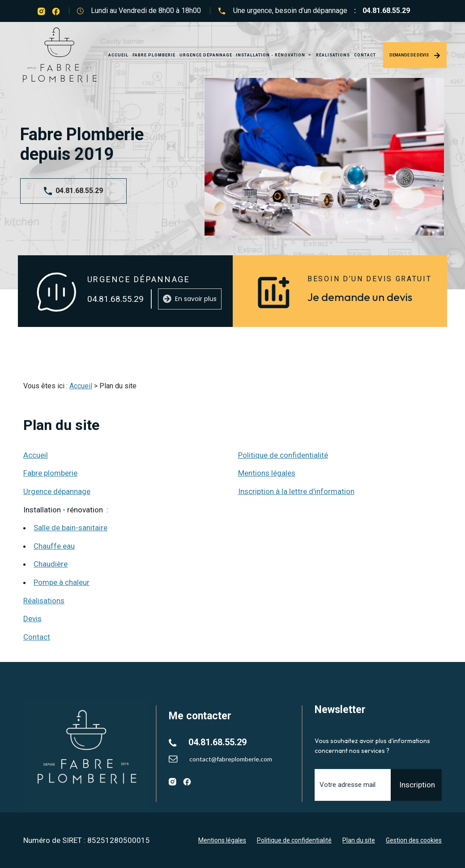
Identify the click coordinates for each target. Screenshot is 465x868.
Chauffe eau (54, 546)
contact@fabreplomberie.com (231, 759)
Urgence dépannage (206, 55)
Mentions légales (267, 473)
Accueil (118, 55)
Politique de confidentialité (283, 455)
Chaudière (51, 564)
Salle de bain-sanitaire (70, 528)
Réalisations (333, 55)
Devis (32, 619)
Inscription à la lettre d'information (296, 491)
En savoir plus (190, 299)
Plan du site (359, 840)
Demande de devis (415, 56)
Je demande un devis (360, 297)
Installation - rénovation (271, 55)
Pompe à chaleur (62, 582)
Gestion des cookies (414, 840)
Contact (365, 55)
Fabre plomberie (154, 55)
